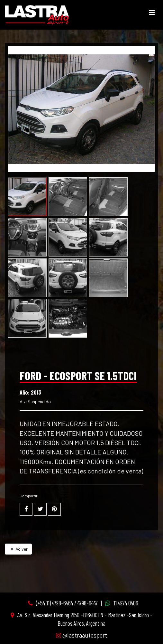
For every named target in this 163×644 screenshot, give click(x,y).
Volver (18, 549)
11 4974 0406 (126, 603)
